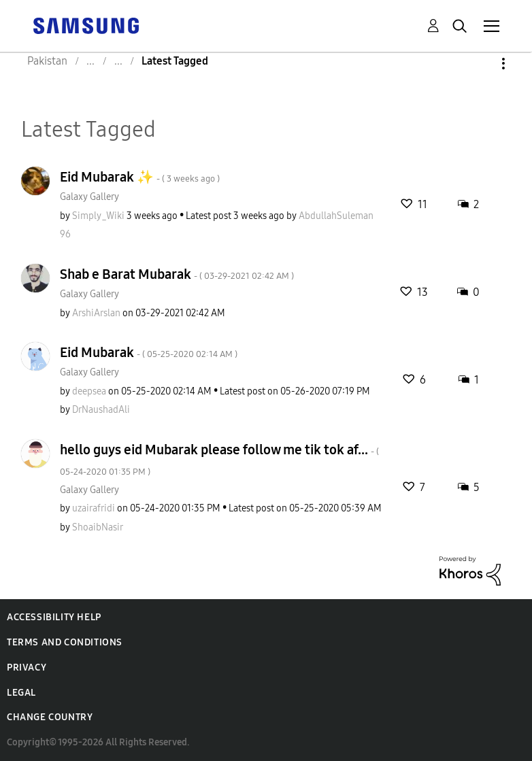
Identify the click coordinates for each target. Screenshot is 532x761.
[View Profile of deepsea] (89, 391)
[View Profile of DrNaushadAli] (101, 410)
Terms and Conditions (65, 642)
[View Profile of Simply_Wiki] (98, 216)
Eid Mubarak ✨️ (140, 177)
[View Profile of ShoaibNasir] (98, 527)
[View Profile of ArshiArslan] (96, 313)
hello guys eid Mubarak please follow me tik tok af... (219, 459)
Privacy (27, 667)
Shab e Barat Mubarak (177, 274)
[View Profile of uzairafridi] (94, 508)
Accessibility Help (54, 617)
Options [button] (480, 64)
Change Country (50, 717)
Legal (21, 693)
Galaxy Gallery (89, 197)
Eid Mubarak (149, 352)
